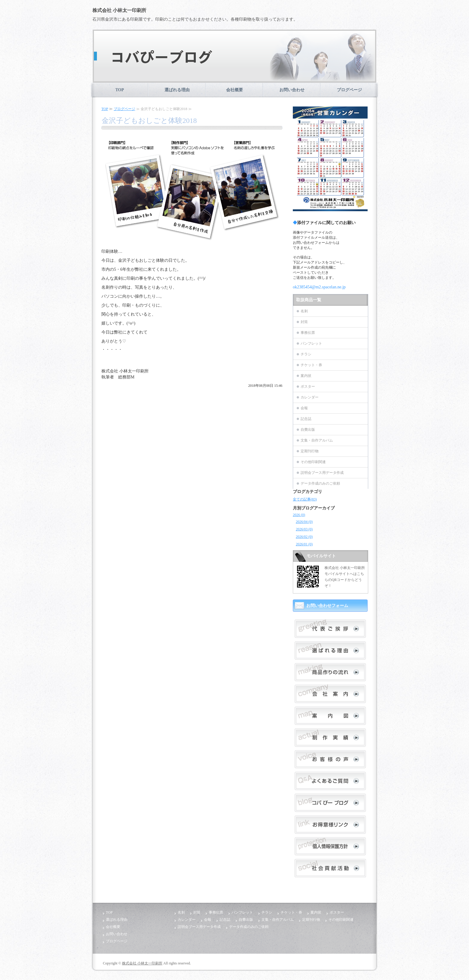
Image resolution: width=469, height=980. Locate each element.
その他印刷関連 (313, 462)
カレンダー (310, 397)
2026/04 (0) (304, 522)
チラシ (306, 354)
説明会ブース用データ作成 (322, 473)
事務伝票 (308, 333)
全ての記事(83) (305, 499)
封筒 (304, 322)
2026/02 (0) (304, 537)
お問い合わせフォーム (327, 606)
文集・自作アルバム (317, 440)
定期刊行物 (310, 451)
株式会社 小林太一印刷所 (142, 963)
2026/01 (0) (304, 544)
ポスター (308, 386)
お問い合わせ (292, 90)
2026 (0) (299, 515)
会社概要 (234, 90)
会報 (304, 408)
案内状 (306, 376)
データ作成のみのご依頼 (320, 483)
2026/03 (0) (304, 529)
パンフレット (311, 343)
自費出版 (308, 430)
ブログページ (349, 90)
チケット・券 (311, 365)
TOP (120, 90)
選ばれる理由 (177, 90)
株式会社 (120, 10)
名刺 (304, 311)
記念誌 (306, 419)
